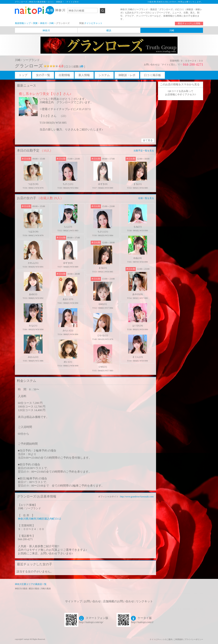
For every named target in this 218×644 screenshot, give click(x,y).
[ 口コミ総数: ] (74, 67)
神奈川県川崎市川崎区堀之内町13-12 (39, 519)
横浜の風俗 (34, 589)
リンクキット (144, 601)
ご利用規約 (178, 639)
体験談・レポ (127, 75)
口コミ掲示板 (152, 75)
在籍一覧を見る (146, 198)
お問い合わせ (92, 601)
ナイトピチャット (93, 23)
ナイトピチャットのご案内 (161, 639)
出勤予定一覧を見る (144, 151)
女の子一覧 (43, 75)
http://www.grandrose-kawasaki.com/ (137, 497)
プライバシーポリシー (194, 639)
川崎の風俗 (46, 589)
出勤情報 (64, 75)
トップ (23, 75)
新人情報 (84, 75)
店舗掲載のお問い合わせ (119, 601)
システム (104, 75)
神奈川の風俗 (21, 589)
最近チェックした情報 (189, 23)
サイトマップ (74, 601)
